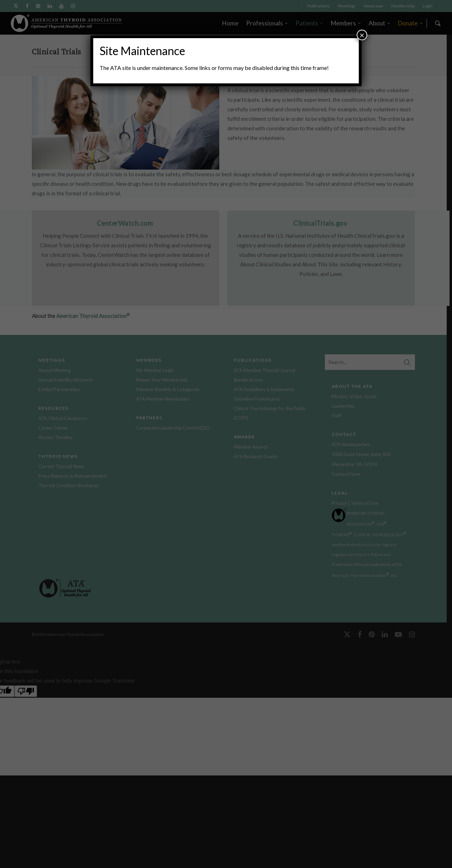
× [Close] (362, 35)
